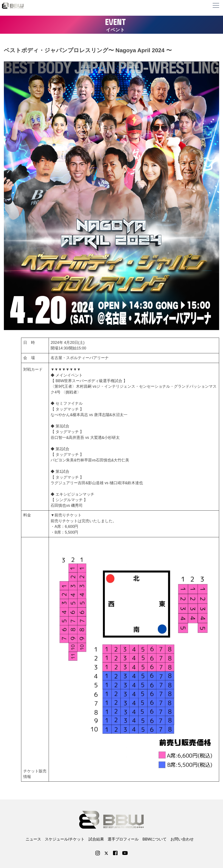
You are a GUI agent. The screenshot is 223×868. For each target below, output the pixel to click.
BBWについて (155, 839)
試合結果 (96, 839)
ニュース (33, 839)
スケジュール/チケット (65, 839)
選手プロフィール (123, 839)
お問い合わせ (182, 839)
